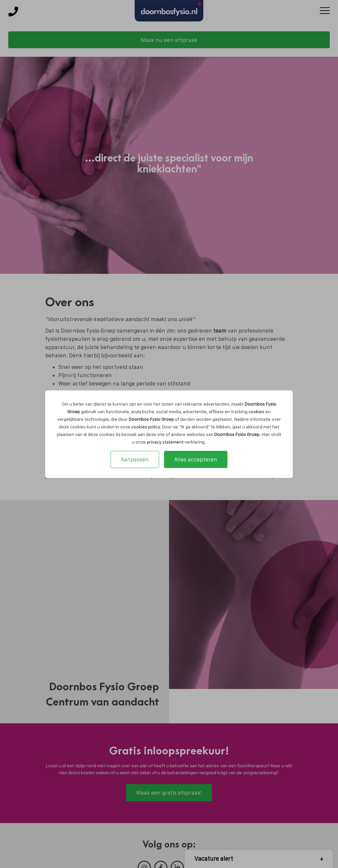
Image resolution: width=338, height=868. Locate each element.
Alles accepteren (196, 459)
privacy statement (165, 442)
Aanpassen (135, 459)
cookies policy (146, 427)
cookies (256, 412)
